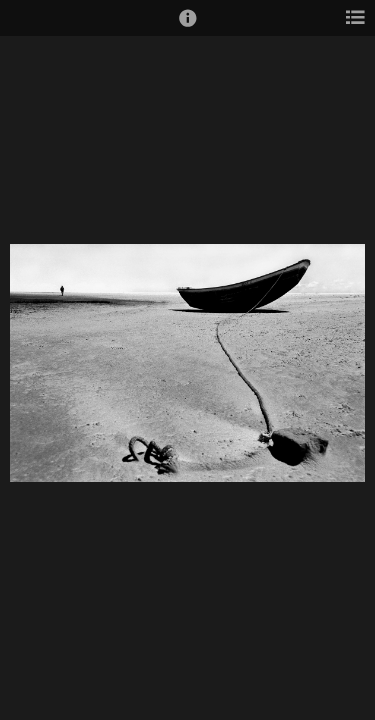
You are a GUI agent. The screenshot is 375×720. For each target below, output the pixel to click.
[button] (188, 27)
